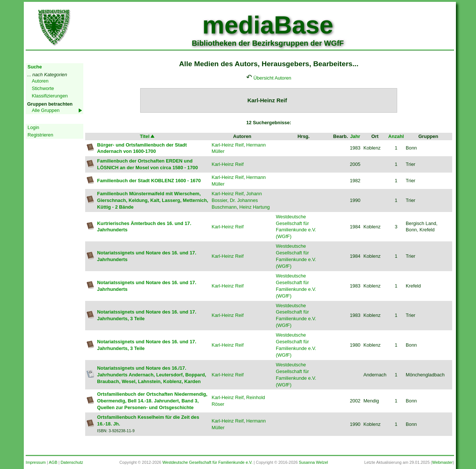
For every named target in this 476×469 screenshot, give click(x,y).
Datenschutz (72, 462)
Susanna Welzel (313, 462)
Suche (35, 67)
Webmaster (442, 462)
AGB (53, 462)
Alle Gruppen (46, 110)
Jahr (355, 136)
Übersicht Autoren (273, 78)
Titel (148, 136)
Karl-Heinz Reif (228, 145)
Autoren (40, 81)
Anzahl (396, 136)
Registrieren (40, 135)
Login (33, 127)
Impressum (36, 462)
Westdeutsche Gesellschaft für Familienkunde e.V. (208, 462)
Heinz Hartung (255, 207)
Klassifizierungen (50, 96)
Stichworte (43, 88)
